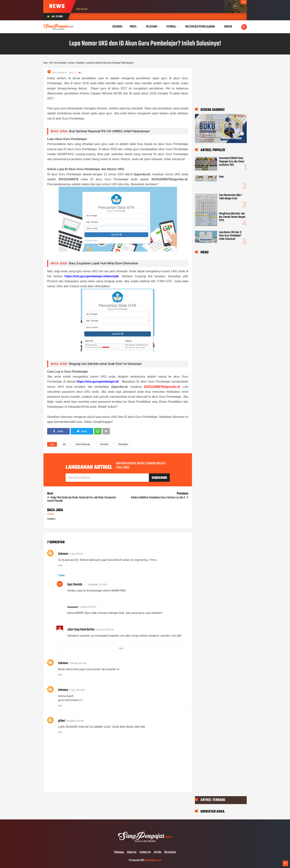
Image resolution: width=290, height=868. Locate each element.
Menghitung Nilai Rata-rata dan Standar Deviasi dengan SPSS (232, 217)
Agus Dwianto (75, 585)
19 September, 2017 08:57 (97, 585)
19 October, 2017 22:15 (88, 607)
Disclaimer (170, 852)
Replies (62, 576)
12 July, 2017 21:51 (76, 554)
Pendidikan (123, 445)
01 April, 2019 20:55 (77, 690)
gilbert (62, 721)
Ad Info (158, 852)
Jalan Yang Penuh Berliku (81, 630)
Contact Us (145, 852)
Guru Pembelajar (83, 445)
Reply (60, 566)
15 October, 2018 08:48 (105, 630)
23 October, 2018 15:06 (78, 663)
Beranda (117, 27)
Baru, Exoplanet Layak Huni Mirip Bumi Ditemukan (104, 263)
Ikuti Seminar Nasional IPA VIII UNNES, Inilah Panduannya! (109, 131)
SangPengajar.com (153, 860)
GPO (64, 445)
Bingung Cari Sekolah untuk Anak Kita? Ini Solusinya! (105, 364)
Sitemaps (119, 852)
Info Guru (104, 445)
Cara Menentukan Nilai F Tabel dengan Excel (231, 197)
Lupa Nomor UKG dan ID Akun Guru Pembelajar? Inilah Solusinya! (230, 236)
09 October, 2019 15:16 (75, 721)
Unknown (63, 554)
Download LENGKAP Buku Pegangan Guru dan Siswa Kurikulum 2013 (232, 162)
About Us (132, 852)
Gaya (221, 177)
